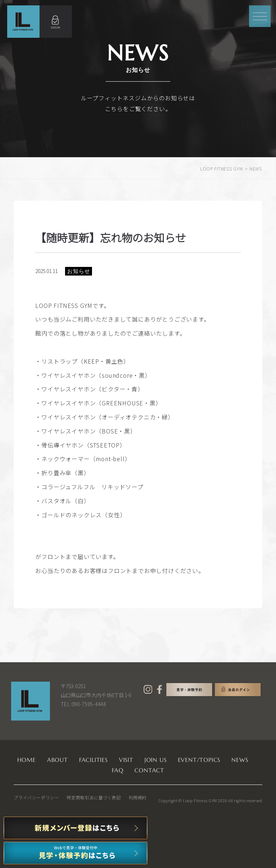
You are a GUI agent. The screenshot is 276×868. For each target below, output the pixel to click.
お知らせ (79, 271)
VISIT (126, 760)
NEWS (240, 760)
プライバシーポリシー (36, 797)
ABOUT (57, 760)
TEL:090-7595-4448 (83, 704)
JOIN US (156, 760)
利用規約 (138, 797)
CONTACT (149, 770)
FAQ (118, 770)
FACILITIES (93, 760)
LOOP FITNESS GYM (222, 169)
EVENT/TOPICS (199, 760)
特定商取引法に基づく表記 (94, 797)
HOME (27, 760)
